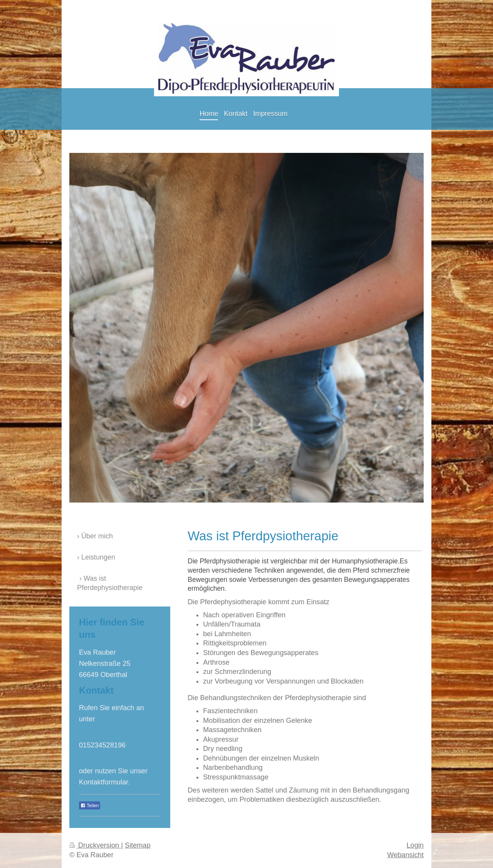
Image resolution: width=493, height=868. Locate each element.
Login (415, 845)
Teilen (90, 806)
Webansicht (405, 855)
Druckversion (95, 845)
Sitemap (138, 845)
